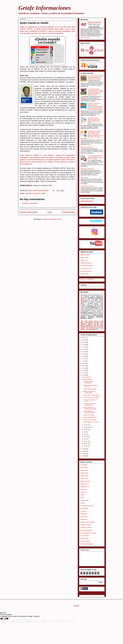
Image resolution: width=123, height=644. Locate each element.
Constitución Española (86, 530)
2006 (84, 456)
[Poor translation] (6, 619)
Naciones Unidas (85, 541)
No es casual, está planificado (91, 395)
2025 (84, 340)
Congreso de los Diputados (88, 522)
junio (85, 434)
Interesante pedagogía (89, 417)
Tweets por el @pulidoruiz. (88, 280)
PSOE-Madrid (84, 470)
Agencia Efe (84, 519)
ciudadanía (29, 193)
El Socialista (84, 465)
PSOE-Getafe (84, 473)
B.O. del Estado (85, 536)
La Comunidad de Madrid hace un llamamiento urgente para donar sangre (95, 157)
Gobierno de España (86, 528)
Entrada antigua (69, 212)
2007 (84, 454)
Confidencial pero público (87, 186)
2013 (84, 368)
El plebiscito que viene (86, 147)
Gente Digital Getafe (86, 271)
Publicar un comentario (30, 203)
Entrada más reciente (29, 212)
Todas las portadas (86, 481)
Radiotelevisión (85, 476)
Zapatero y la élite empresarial (88, 382)
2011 (84, 373)
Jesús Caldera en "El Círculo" (91, 422)
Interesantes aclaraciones (87, 169)
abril (85, 439)
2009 (84, 449)
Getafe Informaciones (45, 8)
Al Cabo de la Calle (86, 268)
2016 (84, 361)
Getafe (43, 193)
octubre (86, 425)
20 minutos (83, 511)
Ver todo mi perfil (85, 38)
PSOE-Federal (84, 468)
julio (85, 432)
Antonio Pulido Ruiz (96, 23)
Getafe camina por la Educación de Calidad (90, 408)
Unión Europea (84, 538)
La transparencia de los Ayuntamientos (90, 404)
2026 (84, 338)
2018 (84, 356)
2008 (84, 451)
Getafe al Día (84, 260)
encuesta (37, 193)
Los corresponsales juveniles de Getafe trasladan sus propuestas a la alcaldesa (95, 78)
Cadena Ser (84, 492)
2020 (84, 352)
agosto (86, 430)
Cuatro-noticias (84, 479)
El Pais (82, 495)
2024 (84, 342)
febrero (86, 444)
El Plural (83, 503)
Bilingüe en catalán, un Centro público (90, 392)
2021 (84, 349)
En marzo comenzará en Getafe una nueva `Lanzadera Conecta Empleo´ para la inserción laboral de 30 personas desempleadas (95, 106)
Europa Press (84, 517)
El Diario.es (84, 489)
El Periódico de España (87, 506)
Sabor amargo (84, 178)
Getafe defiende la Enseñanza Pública (89, 412)
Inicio (50, 212)
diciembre (86, 377)
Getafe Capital (84, 258)
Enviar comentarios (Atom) (52, 219)
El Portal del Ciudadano (87, 544)
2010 (84, 375)
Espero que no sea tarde (90, 420)
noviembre (87, 379)
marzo (86, 441)
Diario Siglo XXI (85, 484)
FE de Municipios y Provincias (88, 533)
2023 (84, 345)
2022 (84, 347)
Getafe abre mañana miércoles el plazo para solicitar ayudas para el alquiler (94, 120)
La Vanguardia (84, 508)
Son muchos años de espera (91, 397)
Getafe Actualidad (85, 255)
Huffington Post (85, 487)
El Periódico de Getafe (86, 266)
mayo (85, 437)
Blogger (76, 606)
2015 (84, 363)
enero (85, 446)
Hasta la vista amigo (89, 415)
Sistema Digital (84, 500)
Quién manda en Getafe (90, 389)
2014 (84, 366)
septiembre (87, 427)
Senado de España (86, 525)
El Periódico (84, 514)
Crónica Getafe (84, 274)
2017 (84, 359)
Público (82, 498)
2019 (84, 354)
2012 (84, 370)
